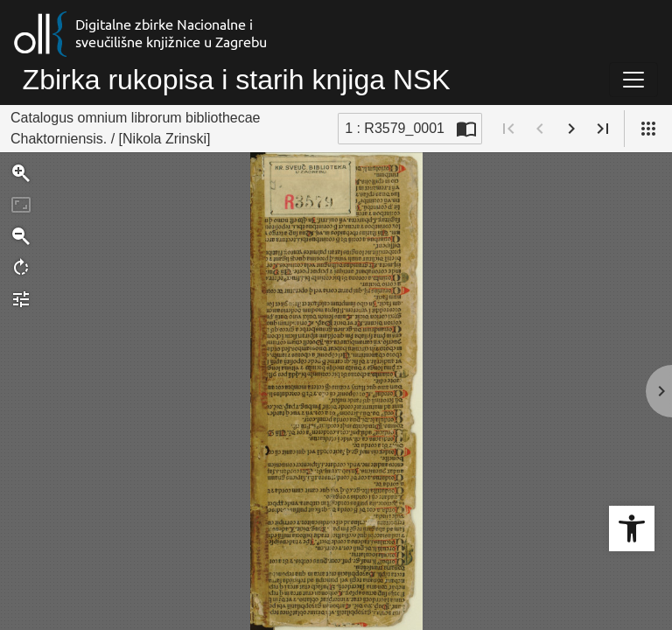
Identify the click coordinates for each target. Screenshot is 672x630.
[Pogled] (648, 129)
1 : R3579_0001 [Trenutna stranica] (395, 128)
